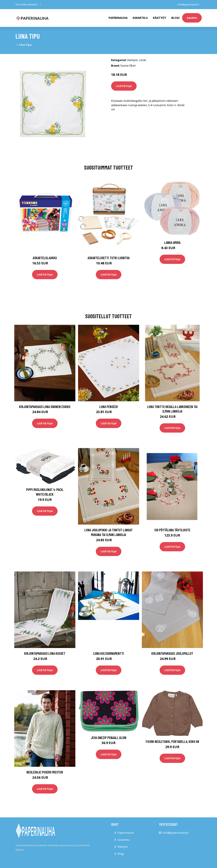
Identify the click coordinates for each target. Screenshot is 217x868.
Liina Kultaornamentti (109, 653)
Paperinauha (126, 833)
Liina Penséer (109, 407)
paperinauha (118, 18)
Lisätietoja (124, 86)
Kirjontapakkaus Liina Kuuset (45, 653)
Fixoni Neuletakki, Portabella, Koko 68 (172, 741)
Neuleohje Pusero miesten (45, 772)
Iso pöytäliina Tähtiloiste (172, 530)
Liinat (142, 60)
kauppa (192, 18)
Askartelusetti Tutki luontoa (109, 258)
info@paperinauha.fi (188, 4)
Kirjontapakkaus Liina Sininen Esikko (45, 407)
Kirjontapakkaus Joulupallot (172, 653)
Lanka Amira (172, 242)
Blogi (175, 18)
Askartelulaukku (45, 258)
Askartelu (140, 18)
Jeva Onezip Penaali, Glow (109, 738)
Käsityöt (160, 18)
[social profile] (41, 5)
